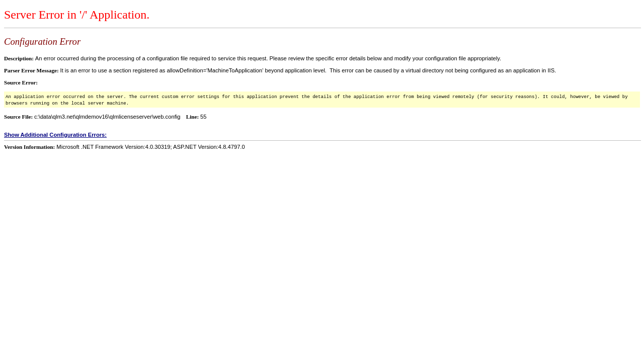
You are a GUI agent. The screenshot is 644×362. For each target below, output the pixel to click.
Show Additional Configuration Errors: (55, 135)
